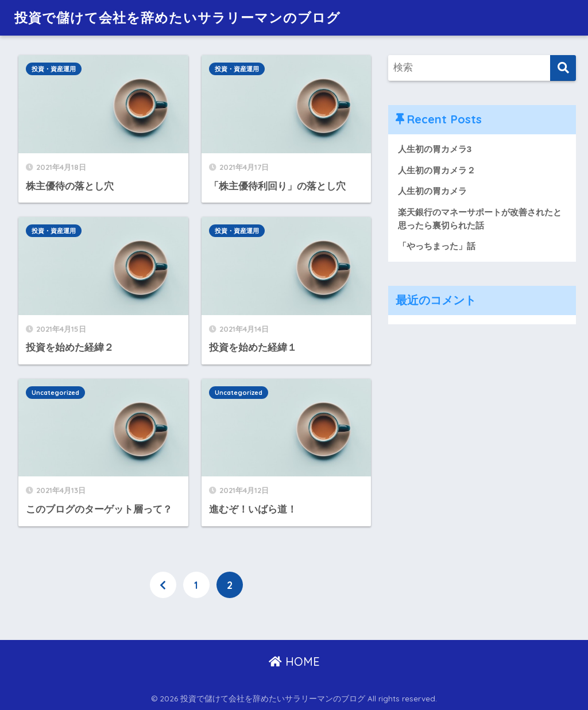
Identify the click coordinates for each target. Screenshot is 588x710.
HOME (294, 661)
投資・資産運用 (54, 69)
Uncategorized (55, 393)
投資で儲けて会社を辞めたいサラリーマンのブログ (177, 18)
